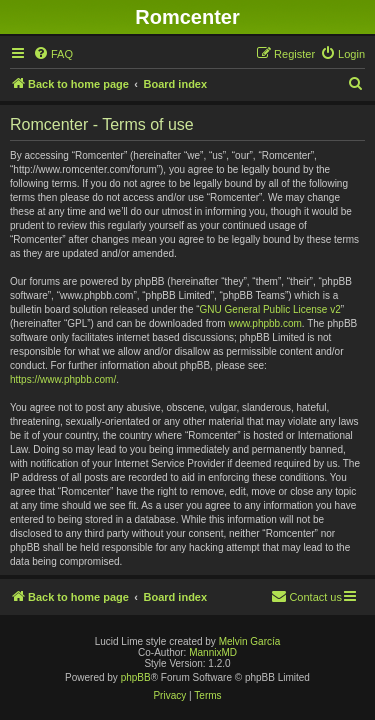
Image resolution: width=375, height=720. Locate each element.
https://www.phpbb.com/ (63, 379)
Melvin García (250, 641)
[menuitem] (53, 54)
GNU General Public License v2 (270, 309)
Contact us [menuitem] (306, 596)
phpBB (136, 677)
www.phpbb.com (264, 323)
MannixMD (213, 652)
